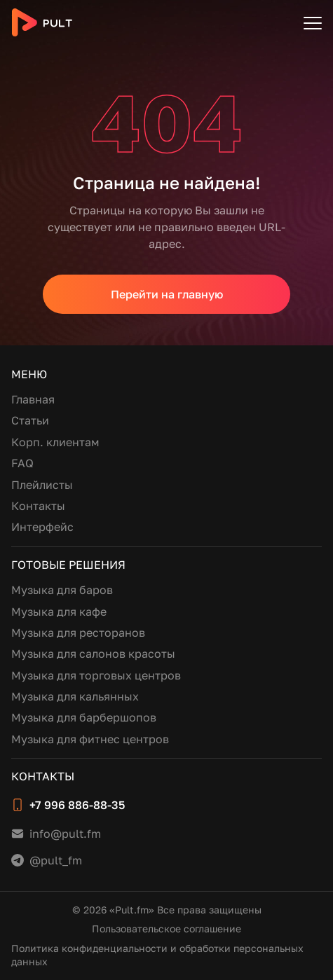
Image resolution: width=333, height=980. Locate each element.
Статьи (30, 420)
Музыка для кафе (59, 612)
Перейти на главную (167, 294)
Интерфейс (42, 527)
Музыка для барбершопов (84, 717)
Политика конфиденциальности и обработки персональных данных (157, 955)
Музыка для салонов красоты (93, 654)
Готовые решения (68, 565)
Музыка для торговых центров (96, 675)
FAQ (22, 463)
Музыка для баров (62, 590)
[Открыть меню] (313, 22)
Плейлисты (42, 485)
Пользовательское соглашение (166, 929)
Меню (29, 374)
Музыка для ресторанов (78, 633)
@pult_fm (56, 860)
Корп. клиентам (55, 442)
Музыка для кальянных (75, 696)
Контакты (38, 506)
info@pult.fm (65, 834)
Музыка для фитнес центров (90, 739)
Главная (33, 399)
